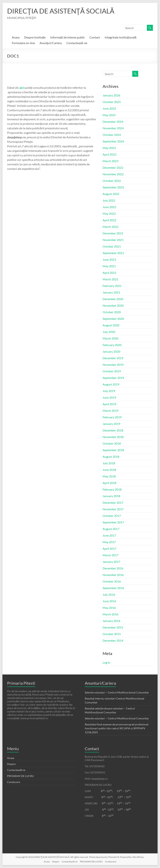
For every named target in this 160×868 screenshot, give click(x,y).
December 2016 (113, 568)
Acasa (16, 37)
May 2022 (109, 213)
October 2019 (112, 371)
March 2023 (110, 161)
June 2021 (109, 259)
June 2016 (109, 601)
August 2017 (111, 529)
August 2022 (111, 194)
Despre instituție (35, 37)
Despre (11, 764)
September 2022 (113, 187)
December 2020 (113, 299)
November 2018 (113, 437)
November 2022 (113, 174)
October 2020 (112, 312)
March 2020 (110, 338)
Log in (106, 662)
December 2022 (113, 168)
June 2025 (109, 108)
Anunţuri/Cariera (51, 43)
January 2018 (111, 496)
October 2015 (112, 634)
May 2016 (109, 608)
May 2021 (109, 266)
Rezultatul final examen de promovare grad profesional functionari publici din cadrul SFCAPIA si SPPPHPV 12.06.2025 (117, 728)
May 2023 (109, 148)
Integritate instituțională (121, 37)
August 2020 (111, 325)
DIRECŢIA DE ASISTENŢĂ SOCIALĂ (61, 11)
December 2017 (113, 503)
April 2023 (109, 154)
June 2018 (109, 470)
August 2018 (111, 457)
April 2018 (109, 483)
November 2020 (113, 305)
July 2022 (109, 200)
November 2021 (113, 240)
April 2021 (109, 273)
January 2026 (111, 95)
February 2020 (112, 345)
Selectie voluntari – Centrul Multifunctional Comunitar (117, 692)
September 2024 (113, 141)
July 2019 (109, 391)
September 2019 (113, 378)
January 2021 (111, 292)
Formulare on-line (23, 43)
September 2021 (113, 253)
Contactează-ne (77, 43)
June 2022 (109, 207)
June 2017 (109, 535)
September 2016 (113, 588)
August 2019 (111, 384)
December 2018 (113, 430)
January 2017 (111, 562)
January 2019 (111, 424)
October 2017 (112, 516)
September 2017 (113, 522)
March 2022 (110, 227)
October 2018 (112, 443)
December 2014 (113, 640)
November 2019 (113, 365)
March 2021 (110, 279)
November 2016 (113, 575)
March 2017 (110, 555)
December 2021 (113, 233)
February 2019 (112, 417)
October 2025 (112, 102)
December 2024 (113, 122)
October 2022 (112, 181)
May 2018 (109, 476)
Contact (95, 37)
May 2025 (109, 115)
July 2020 (109, 332)
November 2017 (113, 509)
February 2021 (112, 286)
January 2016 (111, 621)
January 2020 (111, 351)
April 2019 (109, 404)
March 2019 (110, 411)
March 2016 (110, 614)
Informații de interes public (67, 37)
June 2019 (109, 397)
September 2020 (113, 319)
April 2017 (109, 548)
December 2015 (113, 627)
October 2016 (112, 581)
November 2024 (113, 128)
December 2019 (113, 358)
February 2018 (112, 489)
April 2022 (109, 220)
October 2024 (112, 135)
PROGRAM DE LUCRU (20, 776)
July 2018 (109, 463)
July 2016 (109, 594)
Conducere (14, 782)
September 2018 (113, 450)
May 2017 (109, 542)
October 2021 (112, 246)
